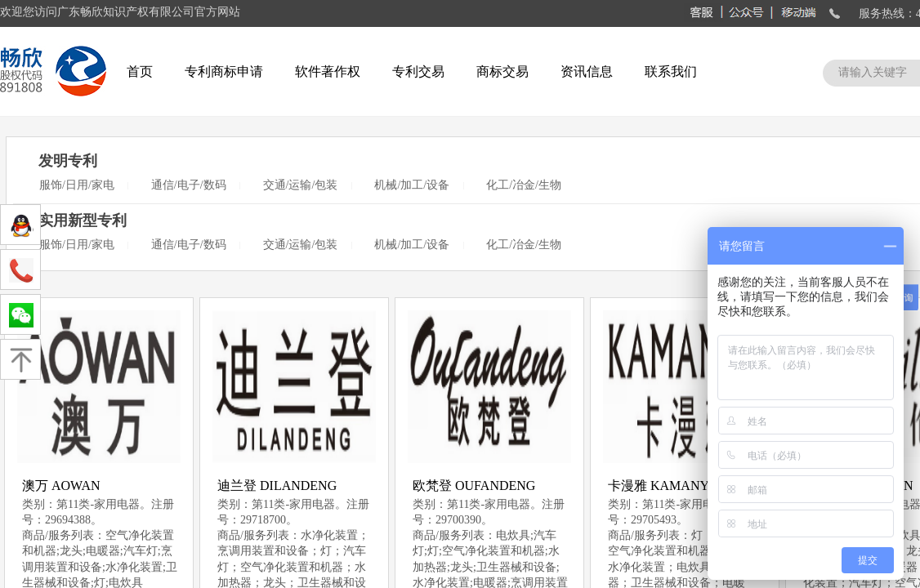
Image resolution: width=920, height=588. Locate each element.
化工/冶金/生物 (524, 185)
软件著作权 (328, 71)
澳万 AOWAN (61, 486)
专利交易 (418, 71)
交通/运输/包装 (301, 185)
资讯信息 (587, 71)
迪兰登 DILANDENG (277, 486)
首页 (140, 71)
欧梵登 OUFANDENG (474, 486)
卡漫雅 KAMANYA (663, 486)
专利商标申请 (224, 71)
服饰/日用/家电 (77, 185)
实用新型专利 (83, 220)
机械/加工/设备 (412, 185)
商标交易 (502, 71)
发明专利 (68, 161)
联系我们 (671, 71)
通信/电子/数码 (189, 185)
